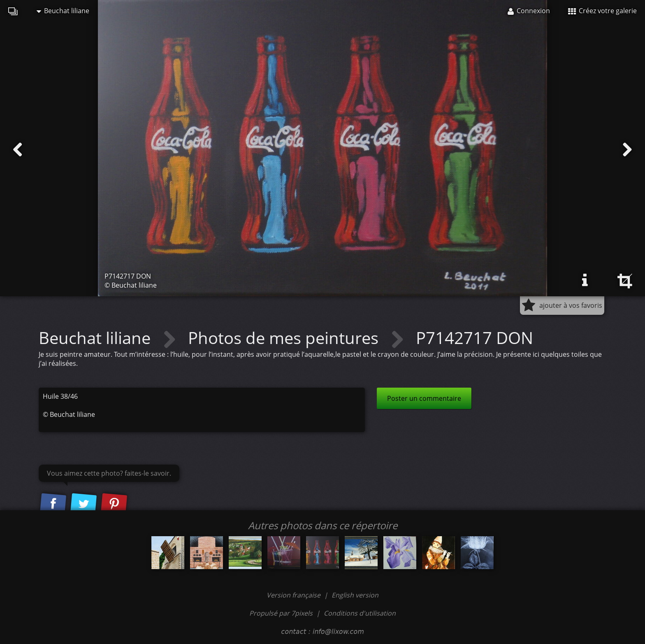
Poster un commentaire (424, 398)
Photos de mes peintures (285, 338)
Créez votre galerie (602, 11)
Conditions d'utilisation (360, 613)
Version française (294, 595)
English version (355, 595)
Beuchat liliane (63, 11)
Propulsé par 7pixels (281, 613)
